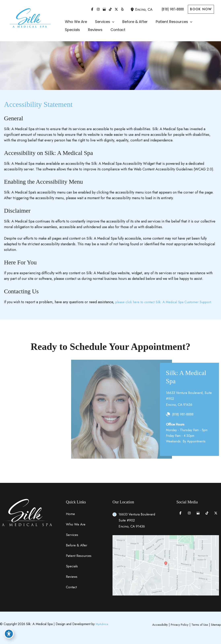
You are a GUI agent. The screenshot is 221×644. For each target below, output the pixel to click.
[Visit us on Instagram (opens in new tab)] (98, 9)
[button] (201, 9)
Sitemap (216, 625)
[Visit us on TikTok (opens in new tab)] (110, 9)
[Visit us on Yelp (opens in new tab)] (122, 9)
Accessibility (157, 625)
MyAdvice (102, 624)
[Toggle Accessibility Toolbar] (9, 635)
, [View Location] (144, 9)
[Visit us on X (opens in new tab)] (116, 9)
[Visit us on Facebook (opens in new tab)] (92, 9)
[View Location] (133, 9)
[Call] (170, 9)
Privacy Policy (177, 625)
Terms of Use (198, 625)
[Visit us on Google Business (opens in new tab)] (104, 9)
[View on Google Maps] (166, 565)
